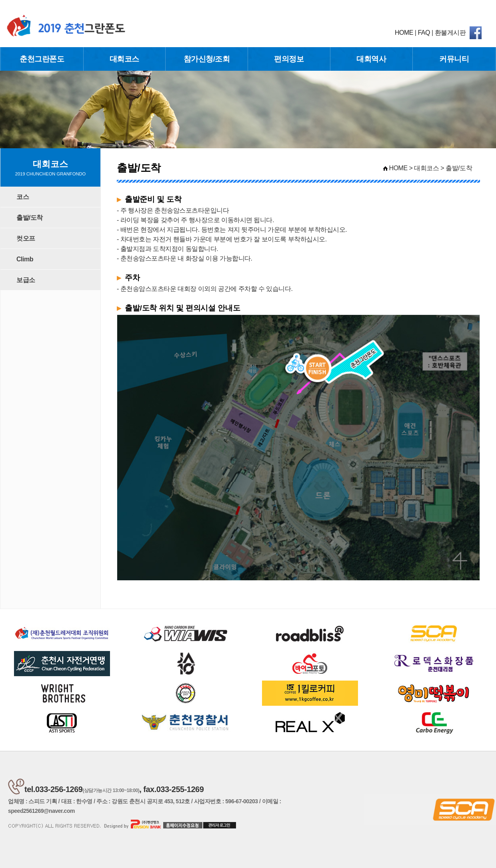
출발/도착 (30, 218)
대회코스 (124, 59)
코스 (23, 197)
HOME (404, 33)
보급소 (26, 280)
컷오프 (26, 238)
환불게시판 (450, 33)
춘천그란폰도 (42, 59)
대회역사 (371, 59)
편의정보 (289, 59)
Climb (25, 259)
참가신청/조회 (207, 59)
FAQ (424, 33)
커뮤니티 (454, 59)
